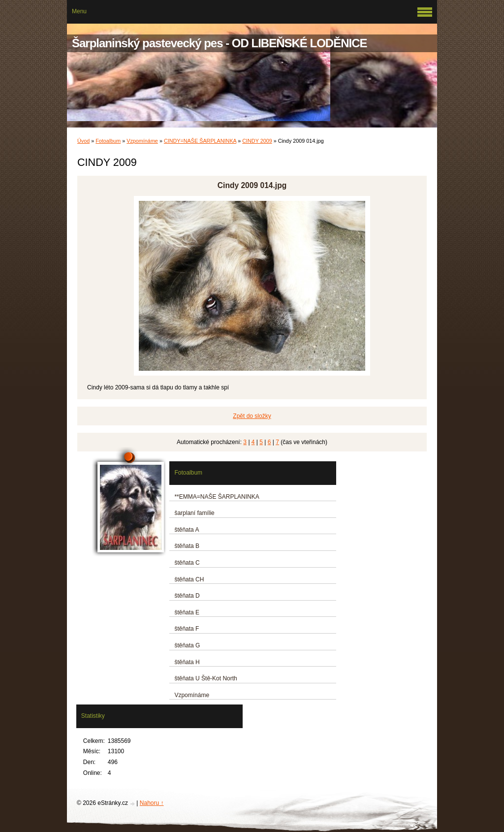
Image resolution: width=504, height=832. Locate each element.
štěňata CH (189, 579)
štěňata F (187, 629)
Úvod (83, 141)
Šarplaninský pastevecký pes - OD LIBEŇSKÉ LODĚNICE (220, 43)
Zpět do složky (252, 416)
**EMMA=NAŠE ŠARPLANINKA (217, 497)
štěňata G (187, 645)
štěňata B (187, 546)
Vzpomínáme (142, 141)
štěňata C (187, 563)
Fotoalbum (108, 141)
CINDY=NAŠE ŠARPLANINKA (200, 141)
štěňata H (187, 662)
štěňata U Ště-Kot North (205, 678)
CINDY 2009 (257, 141)
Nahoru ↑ (152, 803)
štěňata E (187, 612)
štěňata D (187, 596)
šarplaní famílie (194, 513)
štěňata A (187, 530)
